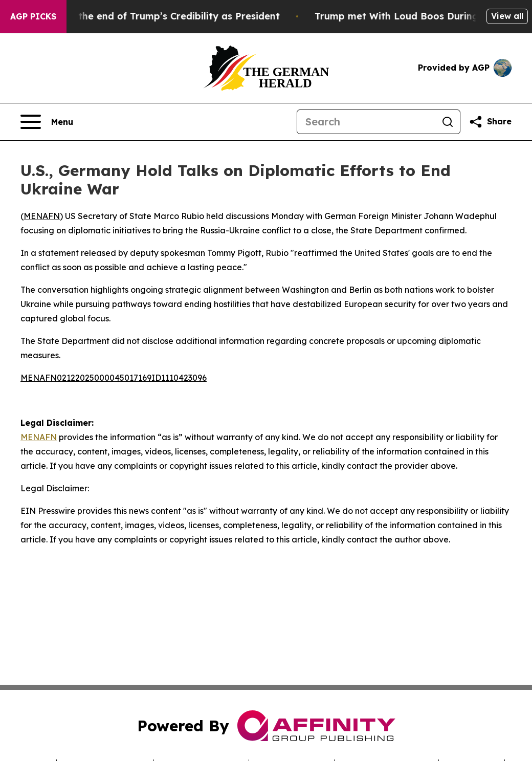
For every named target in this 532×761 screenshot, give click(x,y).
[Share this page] (490, 122)
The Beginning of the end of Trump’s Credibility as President (146, 16)
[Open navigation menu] (47, 122)
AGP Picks (33, 16)
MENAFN (42, 216)
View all (507, 16)
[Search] (366, 122)
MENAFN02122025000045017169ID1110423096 (114, 378)
